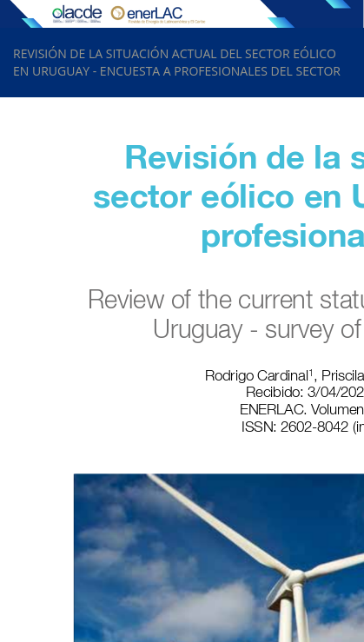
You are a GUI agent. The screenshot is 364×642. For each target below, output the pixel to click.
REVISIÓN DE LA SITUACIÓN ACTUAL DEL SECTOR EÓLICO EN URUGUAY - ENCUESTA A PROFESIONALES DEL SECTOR (177, 62)
